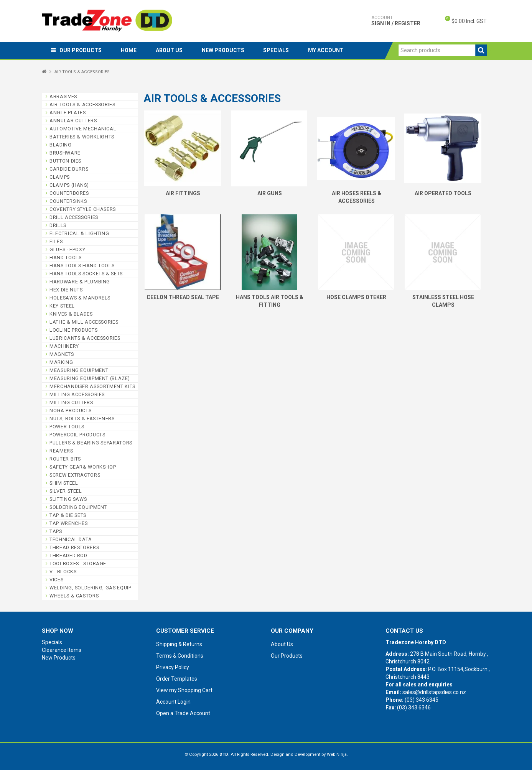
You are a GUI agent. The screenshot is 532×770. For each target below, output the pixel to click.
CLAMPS (60, 177)
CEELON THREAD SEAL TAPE (183, 297)
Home (129, 50)
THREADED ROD (68, 555)
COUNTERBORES (69, 193)
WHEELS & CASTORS (74, 596)
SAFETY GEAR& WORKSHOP (83, 467)
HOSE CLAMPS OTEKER (356, 297)
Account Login (173, 702)
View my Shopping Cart (184, 690)
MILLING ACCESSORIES (77, 394)
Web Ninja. (337, 754)
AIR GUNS (270, 193)
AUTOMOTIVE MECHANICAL (83, 129)
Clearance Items (62, 650)
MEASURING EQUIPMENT (79, 370)
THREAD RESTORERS (74, 547)
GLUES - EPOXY (67, 249)
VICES (56, 580)
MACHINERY (64, 346)
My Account (327, 50)
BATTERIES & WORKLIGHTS (82, 137)
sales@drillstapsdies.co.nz (434, 692)
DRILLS (58, 225)
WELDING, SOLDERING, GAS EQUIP (90, 588)
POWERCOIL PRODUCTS (77, 435)
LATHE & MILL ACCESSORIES (84, 322)
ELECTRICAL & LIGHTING (79, 233)
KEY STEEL (62, 306)
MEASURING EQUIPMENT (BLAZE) (90, 378)
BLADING (60, 145)
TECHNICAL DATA (71, 539)
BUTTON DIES (65, 161)
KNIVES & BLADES (71, 314)
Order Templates (177, 679)
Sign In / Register (396, 21)
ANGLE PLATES (68, 113)
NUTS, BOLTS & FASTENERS (82, 419)
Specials (277, 50)
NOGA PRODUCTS (70, 411)
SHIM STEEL (64, 483)
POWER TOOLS (67, 427)
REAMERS (61, 451)
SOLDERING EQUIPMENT (78, 507)
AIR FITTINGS (183, 193)
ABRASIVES (63, 96)
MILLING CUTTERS (71, 402)
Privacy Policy (173, 667)
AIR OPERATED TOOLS (443, 193)
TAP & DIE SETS (68, 515)
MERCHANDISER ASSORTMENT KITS (92, 386)
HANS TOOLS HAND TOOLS (82, 266)
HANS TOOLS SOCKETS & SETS (86, 274)
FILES (56, 241)
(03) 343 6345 (422, 700)
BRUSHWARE (65, 153)
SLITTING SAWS (68, 499)
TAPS (56, 531)
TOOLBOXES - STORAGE (78, 564)
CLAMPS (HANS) (69, 185)
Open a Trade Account (183, 713)
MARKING (61, 362)
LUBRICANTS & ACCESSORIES (85, 338)
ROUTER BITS (65, 459)
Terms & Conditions (180, 656)
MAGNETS (62, 354)
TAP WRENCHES (69, 523)
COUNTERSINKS (68, 201)
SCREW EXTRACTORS (75, 475)
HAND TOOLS (65, 257)
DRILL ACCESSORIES (74, 217)
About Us (170, 50)
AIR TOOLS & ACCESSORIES (82, 104)
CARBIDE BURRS (69, 169)
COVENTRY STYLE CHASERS (83, 209)
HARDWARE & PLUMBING (80, 282)
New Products (223, 50)
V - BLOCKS (63, 572)
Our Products (81, 50)
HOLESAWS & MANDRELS (80, 298)
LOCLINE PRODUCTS (73, 330)
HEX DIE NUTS (66, 290)
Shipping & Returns (179, 644)
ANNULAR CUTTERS (73, 121)
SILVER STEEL (66, 491)
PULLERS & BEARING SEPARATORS (91, 443)
